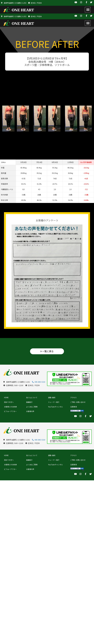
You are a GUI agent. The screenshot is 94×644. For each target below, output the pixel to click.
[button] (88, 10)
